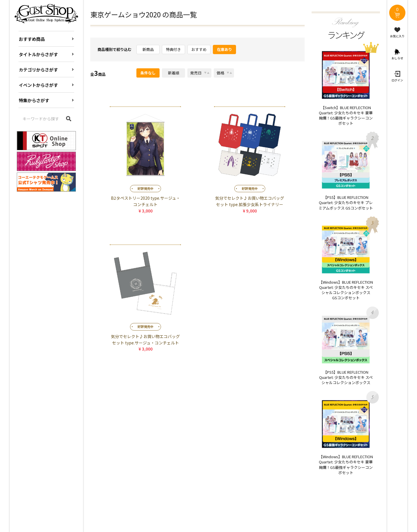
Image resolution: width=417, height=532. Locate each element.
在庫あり (224, 49)
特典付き (173, 49)
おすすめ (199, 49)
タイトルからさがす (38, 54)
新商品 (148, 49)
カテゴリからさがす (38, 70)
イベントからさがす (38, 85)
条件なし (148, 73)
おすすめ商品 (32, 39)
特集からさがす (34, 100)
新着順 (174, 73)
